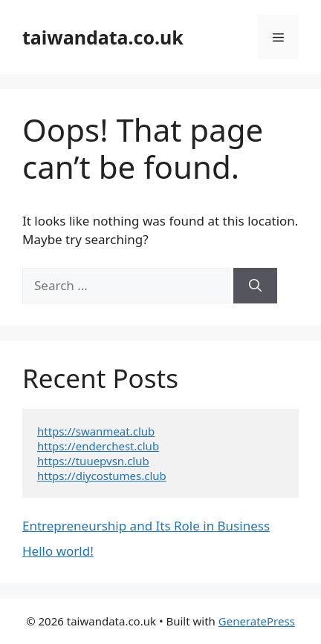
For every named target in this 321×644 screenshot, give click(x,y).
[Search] (255, 286)
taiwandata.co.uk (103, 37)
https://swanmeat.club (96, 431)
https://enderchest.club (98, 446)
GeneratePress (257, 621)
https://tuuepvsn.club (93, 461)
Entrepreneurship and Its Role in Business (146, 526)
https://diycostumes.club (102, 476)
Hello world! (58, 551)
